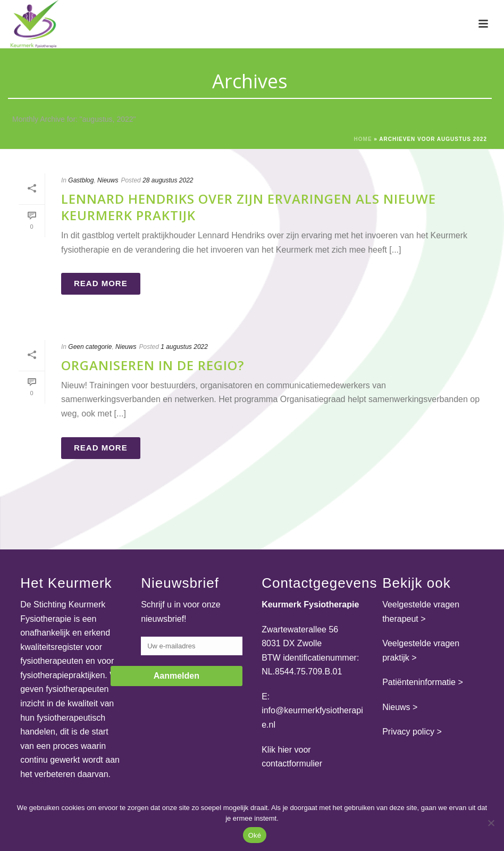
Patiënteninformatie (419, 682)
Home (363, 139)
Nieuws (108, 180)
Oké (255, 835)
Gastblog (81, 180)
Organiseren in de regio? (153, 365)
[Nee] (491, 823)
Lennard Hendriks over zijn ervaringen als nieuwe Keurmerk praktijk (249, 207)
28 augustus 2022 (168, 180)
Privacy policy (408, 732)
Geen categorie (90, 347)
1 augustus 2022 (184, 347)
